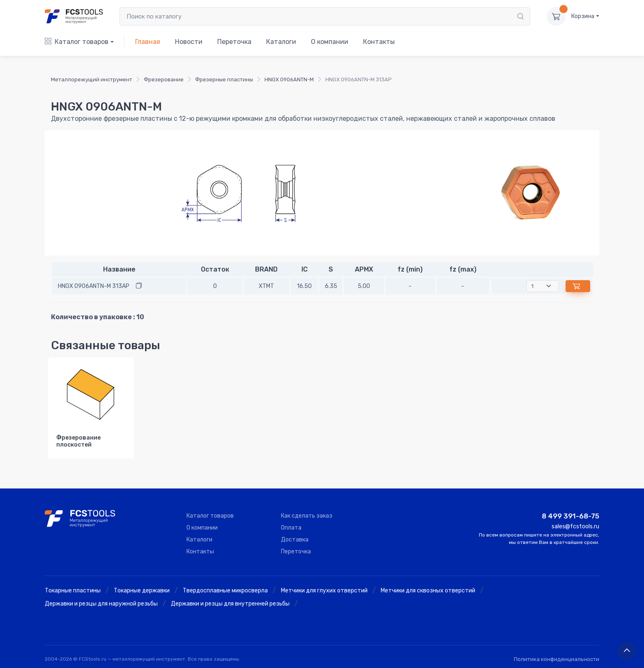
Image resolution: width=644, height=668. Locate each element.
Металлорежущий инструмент (92, 79)
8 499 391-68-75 (570, 516)
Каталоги (281, 42)
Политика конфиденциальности (557, 659)
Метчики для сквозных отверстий (428, 591)
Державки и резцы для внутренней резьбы (230, 604)
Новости (189, 42)
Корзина (583, 16)
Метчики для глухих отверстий (324, 591)
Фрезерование (164, 79)
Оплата (291, 528)
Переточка (234, 42)
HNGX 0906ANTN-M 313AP (94, 286)
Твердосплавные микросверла (225, 591)
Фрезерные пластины (224, 79)
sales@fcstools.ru (575, 526)
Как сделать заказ (307, 516)
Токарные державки (142, 591)
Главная (148, 42)
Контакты (379, 42)
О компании (330, 42)
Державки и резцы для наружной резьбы (101, 604)
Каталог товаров (77, 42)
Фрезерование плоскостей (78, 441)
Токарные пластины (73, 591)
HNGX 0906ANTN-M (289, 79)
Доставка (295, 540)
